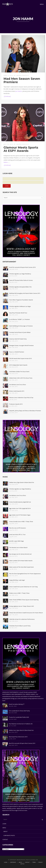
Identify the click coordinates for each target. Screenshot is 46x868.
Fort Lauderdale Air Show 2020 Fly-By (19, 711)
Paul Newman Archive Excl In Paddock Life (21, 724)
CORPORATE (13, 862)
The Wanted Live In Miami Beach (18, 548)
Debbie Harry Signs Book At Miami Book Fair (22, 482)
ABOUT (5, 831)
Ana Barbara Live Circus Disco (18, 385)
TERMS (34, 862)
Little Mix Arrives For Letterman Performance (22, 619)
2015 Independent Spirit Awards (18, 365)
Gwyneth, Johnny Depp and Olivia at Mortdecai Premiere (25, 411)
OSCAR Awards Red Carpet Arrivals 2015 (20, 358)
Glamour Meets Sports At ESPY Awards (21, 149)
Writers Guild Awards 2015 (17, 391)
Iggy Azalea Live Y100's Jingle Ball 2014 (20, 508)
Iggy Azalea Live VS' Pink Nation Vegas (20, 515)
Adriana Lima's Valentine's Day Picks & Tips (21, 398)
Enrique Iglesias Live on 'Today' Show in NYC (22, 606)
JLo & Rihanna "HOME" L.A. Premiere (20, 319)
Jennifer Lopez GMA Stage (17, 541)
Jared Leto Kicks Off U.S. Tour (17, 535)
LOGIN (4, 824)
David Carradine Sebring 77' (17, 704)
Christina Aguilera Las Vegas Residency (20, 274)
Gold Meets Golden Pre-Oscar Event (19, 372)
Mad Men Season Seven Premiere (22, 80)
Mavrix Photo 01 (23, 75)
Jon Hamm (19, 91)
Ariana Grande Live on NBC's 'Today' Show (21, 522)
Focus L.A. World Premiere (17, 352)
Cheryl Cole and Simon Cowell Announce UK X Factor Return (26, 613)
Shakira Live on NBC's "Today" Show (19, 593)
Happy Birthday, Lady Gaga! (17, 580)
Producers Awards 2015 (16, 404)
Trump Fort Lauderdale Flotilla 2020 (19, 717)
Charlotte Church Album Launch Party (20, 626)
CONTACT (5, 839)
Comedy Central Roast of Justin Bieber (20, 332)
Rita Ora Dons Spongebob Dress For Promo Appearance (25, 574)
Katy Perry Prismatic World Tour (18, 313)
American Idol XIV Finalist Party (18, 339)
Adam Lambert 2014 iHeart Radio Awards (21, 561)
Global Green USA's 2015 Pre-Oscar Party (21, 378)
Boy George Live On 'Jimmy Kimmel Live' (20, 554)
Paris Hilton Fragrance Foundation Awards (21, 300)
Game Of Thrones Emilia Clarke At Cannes (21, 280)
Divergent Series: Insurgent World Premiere (21, 345)
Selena (6, 162)
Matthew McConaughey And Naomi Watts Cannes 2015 (25, 293)
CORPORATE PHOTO (9, 835)
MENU (4, 828)
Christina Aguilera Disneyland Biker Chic (20, 287)
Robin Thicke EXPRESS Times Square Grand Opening (24, 600)
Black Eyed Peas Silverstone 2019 (18, 737)
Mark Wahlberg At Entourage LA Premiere (21, 326)
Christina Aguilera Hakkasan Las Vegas (20, 306)
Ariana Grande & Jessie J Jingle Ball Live (20, 502)
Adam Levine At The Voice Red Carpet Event (21, 567)
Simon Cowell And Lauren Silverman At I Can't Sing (23, 587)
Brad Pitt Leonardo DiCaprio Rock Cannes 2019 (22, 267)
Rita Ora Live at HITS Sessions (18, 528)
